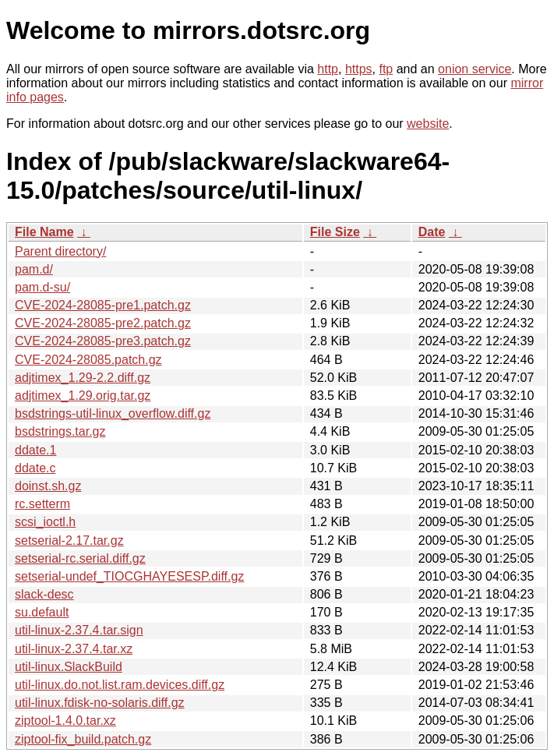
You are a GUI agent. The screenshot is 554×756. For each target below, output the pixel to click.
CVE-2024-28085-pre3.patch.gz (103, 341)
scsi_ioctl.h (45, 522)
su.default (42, 612)
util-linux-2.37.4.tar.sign (79, 630)
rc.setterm (42, 504)
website (428, 124)
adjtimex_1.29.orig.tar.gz (83, 396)
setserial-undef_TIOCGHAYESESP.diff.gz (129, 576)
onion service (475, 69)
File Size (335, 232)
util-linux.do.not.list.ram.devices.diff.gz (120, 685)
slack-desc (44, 594)
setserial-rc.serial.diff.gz (80, 558)
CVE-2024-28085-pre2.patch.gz (103, 323)
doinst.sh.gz (48, 486)
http (328, 69)
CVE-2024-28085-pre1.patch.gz (103, 305)
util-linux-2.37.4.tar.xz (74, 649)
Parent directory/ (60, 251)
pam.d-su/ (42, 287)
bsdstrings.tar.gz (60, 431)
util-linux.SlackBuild (69, 667)
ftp (386, 69)
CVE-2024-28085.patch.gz (88, 360)
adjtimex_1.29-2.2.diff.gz (83, 378)
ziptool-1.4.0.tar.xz (65, 721)
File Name (44, 232)
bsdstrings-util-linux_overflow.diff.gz (113, 413)
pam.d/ (34, 269)
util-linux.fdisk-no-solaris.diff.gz (100, 703)
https (359, 69)
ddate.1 (35, 450)
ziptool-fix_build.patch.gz (83, 739)
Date (432, 232)
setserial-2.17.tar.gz (69, 541)
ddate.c (35, 468)
